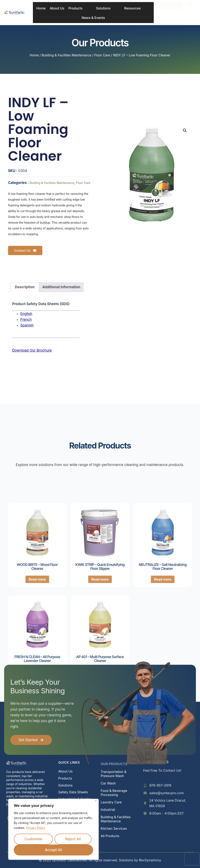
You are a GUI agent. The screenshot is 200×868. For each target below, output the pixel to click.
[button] (185, 130)
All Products (110, 836)
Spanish (27, 325)
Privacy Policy (36, 828)
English (26, 314)
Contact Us (25, 250)
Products (80, 8)
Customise (33, 839)
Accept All (54, 850)
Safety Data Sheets (73, 792)
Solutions (108, 8)
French (26, 320)
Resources (137, 8)
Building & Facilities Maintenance (67, 55)
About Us (57, 8)
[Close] (96, 801)
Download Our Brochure (32, 350)
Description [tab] (25, 287)
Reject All (73, 839)
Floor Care (102, 55)
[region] (53, 829)
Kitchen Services (114, 828)
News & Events (93, 18)
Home (41, 8)
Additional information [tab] (61, 287)
